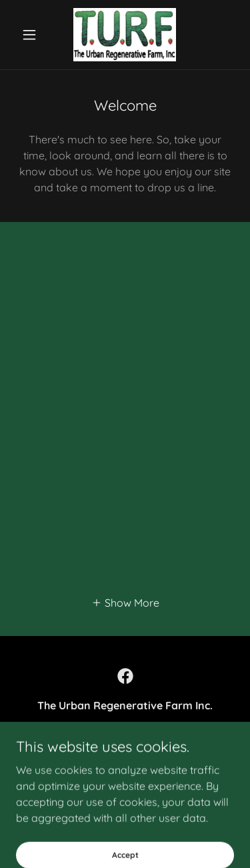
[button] (32, 35)
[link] (125, 35)
